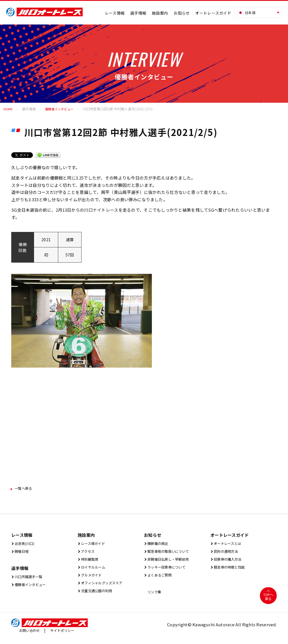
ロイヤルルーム (95, 570)
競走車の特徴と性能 (232, 570)
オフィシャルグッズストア (106, 587)
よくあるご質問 (161, 578)
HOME (8, 109)
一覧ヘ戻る (26, 489)
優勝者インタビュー (61, 109)
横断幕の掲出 (159, 545)
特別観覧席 (91, 561)
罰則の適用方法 (228, 553)
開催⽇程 (22, 553)
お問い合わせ (31, 635)
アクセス (88, 553)
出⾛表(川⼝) (26, 545)
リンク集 (155, 596)
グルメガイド (93, 578)
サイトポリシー (68, 635)
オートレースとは (230, 545)
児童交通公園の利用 (99, 595)
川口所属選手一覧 (31, 579)
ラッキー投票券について (170, 570)
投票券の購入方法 (230, 561)
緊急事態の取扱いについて (172, 553)
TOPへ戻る (268, 601)
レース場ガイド (95, 545)
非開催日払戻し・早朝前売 (172, 561)
